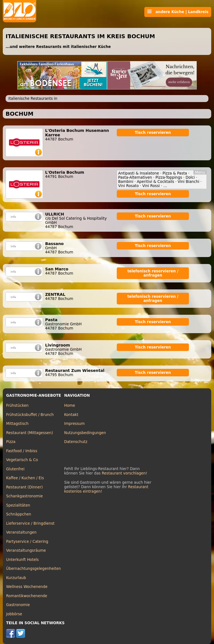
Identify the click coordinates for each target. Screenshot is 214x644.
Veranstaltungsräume (26, 550)
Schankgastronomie (25, 496)
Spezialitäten (18, 505)
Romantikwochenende (27, 596)
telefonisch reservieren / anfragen (153, 273)
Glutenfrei (15, 469)
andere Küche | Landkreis (178, 12)
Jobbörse (14, 614)
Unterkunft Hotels (22, 560)
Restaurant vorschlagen (124, 473)
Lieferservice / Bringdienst (30, 523)
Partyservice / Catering (27, 542)
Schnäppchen (19, 514)
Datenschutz (76, 442)
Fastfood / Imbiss (22, 451)
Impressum (74, 424)
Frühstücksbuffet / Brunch (30, 415)
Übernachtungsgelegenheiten (34, 569)
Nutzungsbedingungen (85, 433)
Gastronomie (18, 605)
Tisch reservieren (153, 133)
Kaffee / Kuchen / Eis (25, 478)
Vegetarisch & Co (22, 460)
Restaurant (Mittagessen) (30, 433)
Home (70, 405)
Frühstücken (17, 405)
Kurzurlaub (16, 578)
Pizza (11, 442)
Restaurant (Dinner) (25, 487)
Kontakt (71, 415)
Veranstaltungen (21, 532)
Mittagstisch (17, 424)
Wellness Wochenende (27, 587)
